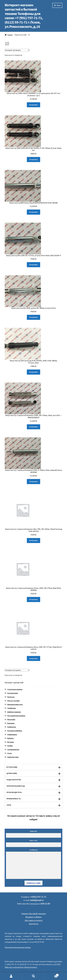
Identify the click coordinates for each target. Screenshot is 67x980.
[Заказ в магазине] (17, 50)
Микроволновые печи (15, 704)
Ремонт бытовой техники (34, 914)
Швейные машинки (14, 712)
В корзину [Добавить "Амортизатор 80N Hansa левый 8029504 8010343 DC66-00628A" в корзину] (33, 212)
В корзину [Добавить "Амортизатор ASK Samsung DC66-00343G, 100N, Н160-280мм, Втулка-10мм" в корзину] (33, 372)
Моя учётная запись (11, 976)
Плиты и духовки (13, 701)
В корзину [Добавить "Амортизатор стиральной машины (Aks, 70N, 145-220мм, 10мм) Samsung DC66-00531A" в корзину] (33, 540)
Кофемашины (12, 734)
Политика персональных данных (18, 947)
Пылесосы (11, 697)
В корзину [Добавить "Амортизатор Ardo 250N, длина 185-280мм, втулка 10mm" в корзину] (33, 317)
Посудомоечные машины (16, 716)
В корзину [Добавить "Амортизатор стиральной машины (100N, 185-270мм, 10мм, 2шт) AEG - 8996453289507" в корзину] (33, 427)
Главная (10, 35)
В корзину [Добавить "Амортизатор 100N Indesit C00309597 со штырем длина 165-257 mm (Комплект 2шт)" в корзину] (33, 105)
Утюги (10, 753)
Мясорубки (11, 719)
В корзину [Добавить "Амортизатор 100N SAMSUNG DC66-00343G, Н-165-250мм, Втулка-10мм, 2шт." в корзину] (33, 159)
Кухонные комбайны (15, 731)
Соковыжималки (13, 749)
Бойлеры (10, 738)
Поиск (34, 976)
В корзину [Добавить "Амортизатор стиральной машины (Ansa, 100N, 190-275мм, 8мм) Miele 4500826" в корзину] (33, 599)
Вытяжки (11, 742)
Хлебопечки (12, 727)
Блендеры (11, 723)
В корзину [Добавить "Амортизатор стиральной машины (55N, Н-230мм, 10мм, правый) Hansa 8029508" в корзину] (33, 481)
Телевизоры (12, 708)
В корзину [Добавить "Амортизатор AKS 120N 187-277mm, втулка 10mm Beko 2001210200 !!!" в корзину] (33, 265)
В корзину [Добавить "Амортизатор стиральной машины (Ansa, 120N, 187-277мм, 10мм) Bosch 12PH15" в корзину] (33, 658)
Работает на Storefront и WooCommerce (21, 967)
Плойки (10, 746)
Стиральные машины (15, 689)
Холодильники (13, 693)
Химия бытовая (13, 757)
